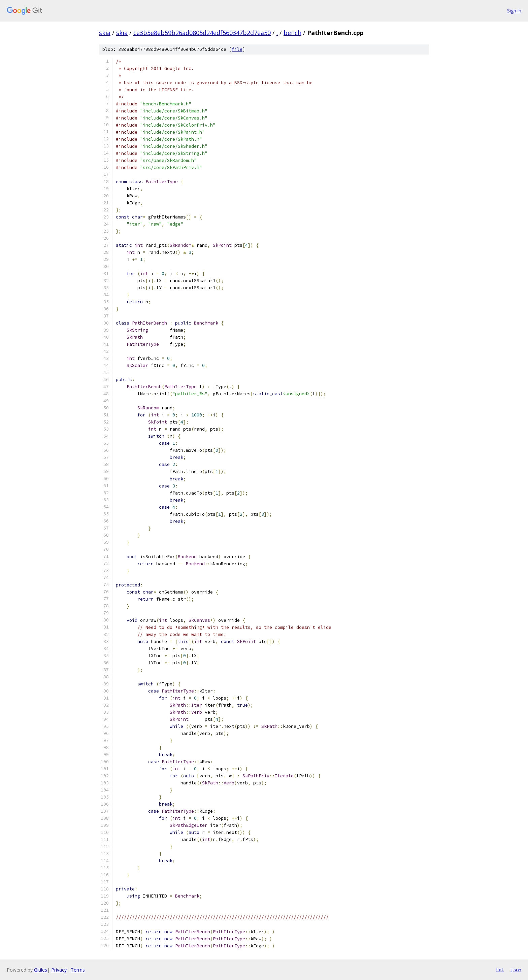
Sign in (514, 11)
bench (292, 33)
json (516, 970)
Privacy (59, 970)
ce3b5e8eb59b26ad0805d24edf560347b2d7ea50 (202, 33)
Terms (78, 970)
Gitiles (41, 970)
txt (500, 970)
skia (105, 33)
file (237, 49)
